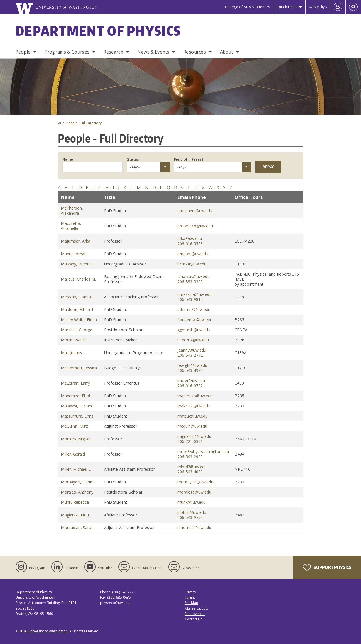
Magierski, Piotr (75, 515)
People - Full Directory (84, 123)
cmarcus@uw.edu (193, 277)
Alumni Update (197, 608)
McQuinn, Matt (75, 426)
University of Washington (48, 631)
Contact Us (193, 619)
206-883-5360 (190, 282)
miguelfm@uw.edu (194, 436)
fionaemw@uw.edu (195, 320)
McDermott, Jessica (79, 368)
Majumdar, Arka (76, 241)
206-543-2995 (190, 457)
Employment (195, 614)
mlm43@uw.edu (192, 467)
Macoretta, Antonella (71, 226)
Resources (194, 52)
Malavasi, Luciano (77, 406)
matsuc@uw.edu (192, 416)
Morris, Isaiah (73, 340)
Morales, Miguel (76, 439)
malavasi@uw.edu (194, 406)
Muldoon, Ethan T (77, 309)
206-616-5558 (190, 244)
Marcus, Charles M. (78, 279)
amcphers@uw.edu (195, 211)
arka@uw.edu (190, 238)
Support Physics (327, 568)
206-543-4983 (190, 370)
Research (113, 52)
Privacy (190, 592)
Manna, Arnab (74, 254)
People (23, 52)
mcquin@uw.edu (192, 426)
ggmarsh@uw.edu (194, 330)
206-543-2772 (190, 355)
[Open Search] (353, 7)
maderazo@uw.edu (195, 396)
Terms (190, 597)
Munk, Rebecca (75, 502)
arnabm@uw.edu (193, 254)
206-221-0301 (190, 441)
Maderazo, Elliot (76, 396)
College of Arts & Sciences (248, 7)
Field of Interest (189, 159)
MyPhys (318, 7)
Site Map (191, 603)
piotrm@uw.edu (192, 512)
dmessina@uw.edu (194, 294)
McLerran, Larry (75, 383)
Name (68, 159)
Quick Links (287, 7)
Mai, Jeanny (71, 353)
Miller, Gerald (73, 454)
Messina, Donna (76, 297)
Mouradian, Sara (76, 528)
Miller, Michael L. (76, 469)
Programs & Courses (67, 52)
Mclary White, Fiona (79, 320)
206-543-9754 (190, 517)
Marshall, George (77, 330)
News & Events (153, 52)
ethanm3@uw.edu (194, 309)
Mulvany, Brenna (76, 264)
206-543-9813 (190, 299)
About (227, 52)
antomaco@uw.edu (195, 226)
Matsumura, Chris (77, 416)
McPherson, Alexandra (72, 211)
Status (133, 159)
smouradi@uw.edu (194, 528)
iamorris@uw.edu (193, 340)
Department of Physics (98, 31)
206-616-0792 (190, 386)
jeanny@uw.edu (192, 350)
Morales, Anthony (77, 492)
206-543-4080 (190, 472)
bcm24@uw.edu (192, 264)
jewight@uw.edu (192, 365)
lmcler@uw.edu (191, 380)
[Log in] (338, 7)
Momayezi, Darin (77, 482)
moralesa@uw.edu (194, 492)
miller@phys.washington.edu (203, 451)
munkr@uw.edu (191, 502)
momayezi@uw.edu (195, 482)
